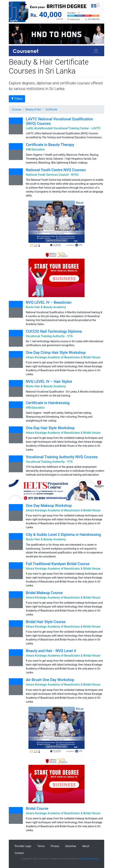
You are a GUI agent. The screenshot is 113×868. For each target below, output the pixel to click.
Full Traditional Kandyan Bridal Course (58, 564)
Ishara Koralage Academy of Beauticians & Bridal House (63, 357)
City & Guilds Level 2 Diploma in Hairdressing (63, 535)
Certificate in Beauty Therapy (50, 145)
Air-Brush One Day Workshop (50, 680)
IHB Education (35, 149)
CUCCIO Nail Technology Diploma (54, 331)
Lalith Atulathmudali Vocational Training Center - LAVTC (63, 128)
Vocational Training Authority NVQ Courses (62, 457)
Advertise (71, 846)
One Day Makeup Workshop (49, 506)
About (86, 846)
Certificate (51, 109)
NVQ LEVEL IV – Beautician (49, 302)
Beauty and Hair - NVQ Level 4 (51, 651)
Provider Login (23, 846)
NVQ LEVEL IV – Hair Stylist (49, 382)
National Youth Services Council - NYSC (52, 175)
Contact (19, 853)
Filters (17, 99)
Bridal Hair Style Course (46, 622)
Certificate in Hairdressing (48, 403)
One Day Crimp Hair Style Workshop (56, 353)
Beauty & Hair (33, 109)
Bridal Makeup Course (44, 593)
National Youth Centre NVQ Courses (56, 170)
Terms (41, 846)
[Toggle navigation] (96, 51)
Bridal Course (37, 808)
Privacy (55, 846)
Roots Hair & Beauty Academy (46, 307)
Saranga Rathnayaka (89, 859)
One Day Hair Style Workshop (50, 428)
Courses (17, 109)
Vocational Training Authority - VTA (49, 336)
